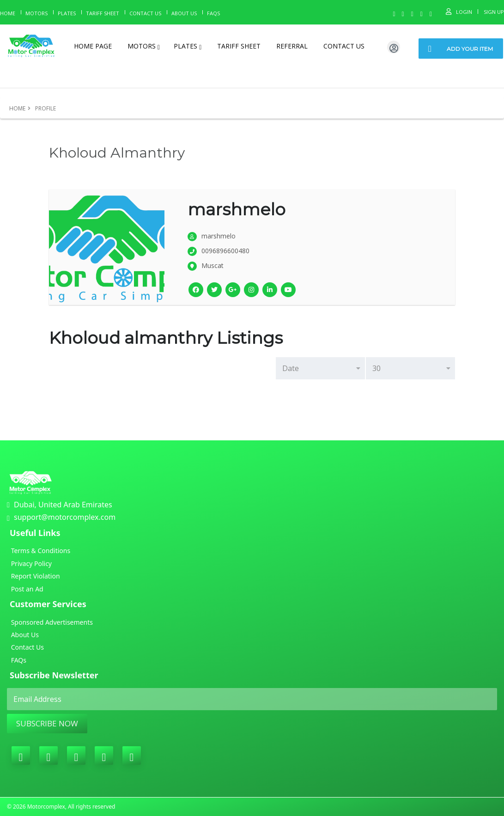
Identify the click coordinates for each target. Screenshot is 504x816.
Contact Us (145, 13)
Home (8, 13)
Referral (292, 46)
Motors (36, 13)
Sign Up (494, 12)
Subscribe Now (47, 723)
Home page (93, 46)
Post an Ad (26, 589)
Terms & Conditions (40, 551)
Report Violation (35, 576)
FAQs (18, 660)
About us (184, 13)
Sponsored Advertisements (51, 622)
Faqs (213, 13)
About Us (24, 635)
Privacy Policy (30, 563)
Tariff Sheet (103, 13)
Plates (67, 13)
